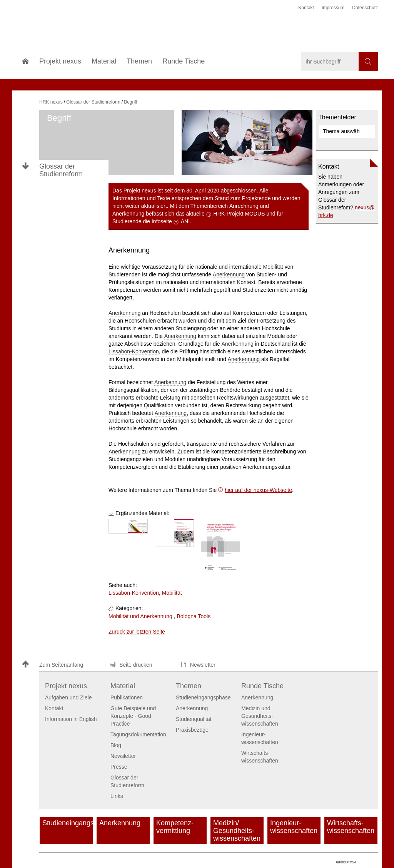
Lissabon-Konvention (134, 351)
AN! (185, 221)
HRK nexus (51, 102)
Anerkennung (128, 214)
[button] (62, 665)
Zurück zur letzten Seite (137, 632)
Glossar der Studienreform (61, 170)
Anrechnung (244, 206)
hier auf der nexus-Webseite (258, 490)
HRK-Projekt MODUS (239, 214)
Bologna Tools (194, 616)
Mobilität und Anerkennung (140, 616)
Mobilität (273, 267)
